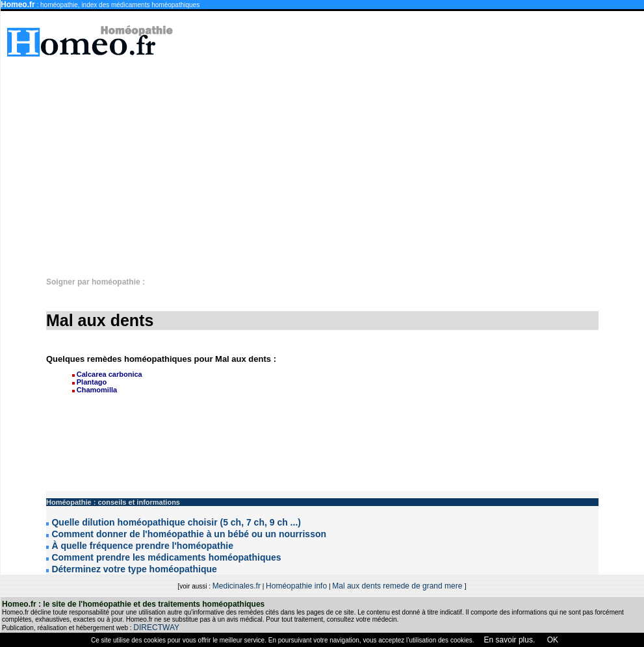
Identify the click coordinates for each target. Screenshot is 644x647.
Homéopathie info (296, 586)
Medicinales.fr (237, 586)
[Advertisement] (360, 160)
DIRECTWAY (156, 628)
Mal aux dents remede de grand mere (398, 586)
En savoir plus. (510, 640)
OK (551, 640)
